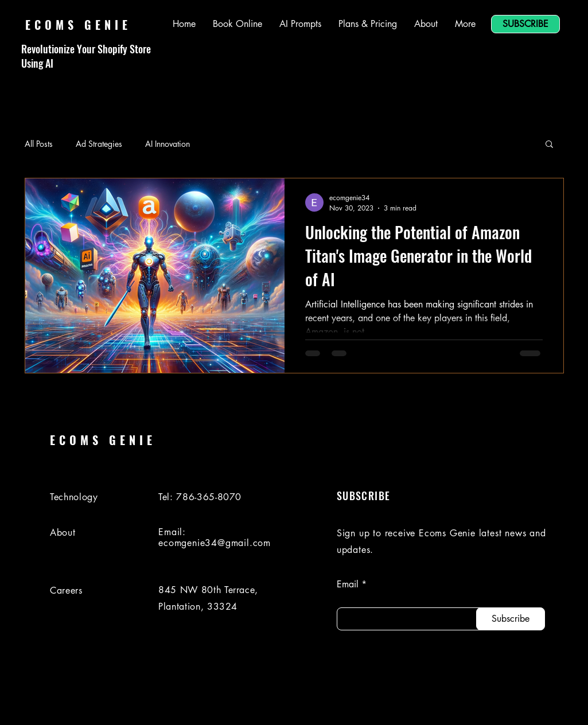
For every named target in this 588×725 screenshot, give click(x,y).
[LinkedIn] (446, 704)
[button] (549, 145)
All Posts (39, 144)
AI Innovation (168, 144)
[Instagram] (511, 704)
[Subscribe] (511, 619)
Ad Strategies (99, 144)
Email (348, 584)
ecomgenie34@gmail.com (215, 543)
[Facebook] (478, 704)
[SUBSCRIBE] (525, 24)
